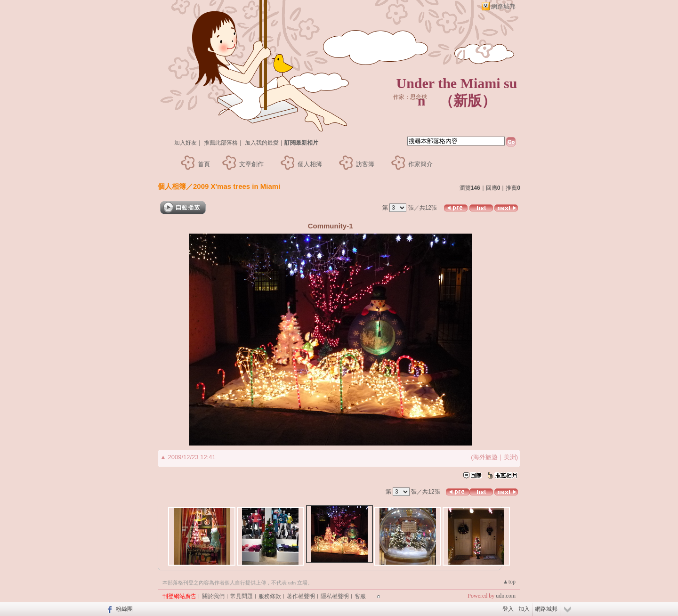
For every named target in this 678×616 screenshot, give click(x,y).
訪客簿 (365, 164)
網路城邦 (503, 6)
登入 (508, 609)
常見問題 (242, 596)
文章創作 (251, 164)
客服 (360, 596)
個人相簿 (310, 164)
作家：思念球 (410, 97)
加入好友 (186, 143)
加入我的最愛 (262, 143)
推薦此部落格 (221, 143)
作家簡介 (420, 164)
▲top (509, 582)
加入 (524, 609)
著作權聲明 (301, 596)
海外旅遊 (485, 457)
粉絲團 (124, 609)
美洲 (510, 457)
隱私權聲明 (335, 596)
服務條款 (270, 596)
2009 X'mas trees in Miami (237, 186)
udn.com (506, 596)
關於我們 (213, 596)
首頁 (204, 164)
